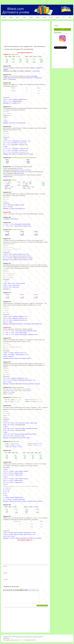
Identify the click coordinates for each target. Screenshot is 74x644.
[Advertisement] (25, 34)
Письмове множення (17, 230)
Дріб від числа (15, 441)
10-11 (64, 17)
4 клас (24, 17)
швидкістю (13, 86)
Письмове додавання (17, 158)
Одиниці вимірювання (18, 387)
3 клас (17, 17)
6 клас (38, 17)
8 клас (51, 17)
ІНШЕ (70, 17)
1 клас (4, 17)
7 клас (44, 17)
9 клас (58, 17)
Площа (5, 214)
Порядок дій (15, 54)
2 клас (11, 17)
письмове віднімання (30, 158)
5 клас (31, 17)
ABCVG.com (21, 640)
